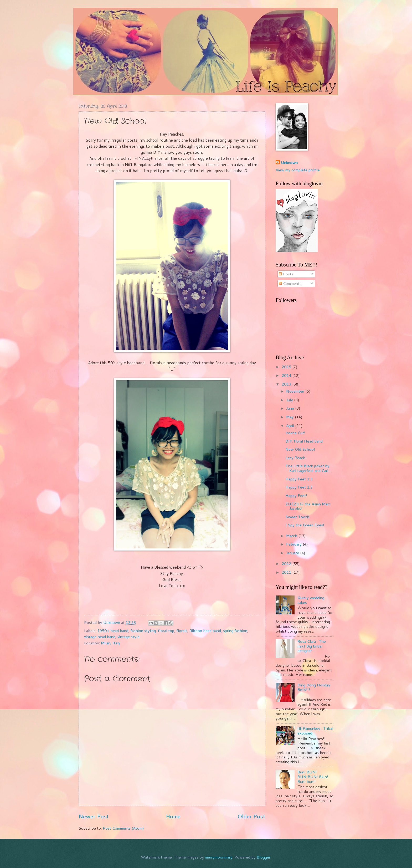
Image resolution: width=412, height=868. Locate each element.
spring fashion (235, 631)
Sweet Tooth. (298, 517)
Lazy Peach (295, 458)
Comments (290, 283)
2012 (287, 564)
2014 (287, 375)
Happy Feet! (296, 495)
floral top (166, 631)
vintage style (128, 637)
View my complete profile (298, 170)
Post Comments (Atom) (123, 828)
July (290, 400)
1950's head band (113, 631)
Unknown (289, 163)
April (291, 426)
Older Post (251, 816)
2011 (287, 572)
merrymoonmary (219, 857)
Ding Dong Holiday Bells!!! (314, 687)
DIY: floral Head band (304, 441)
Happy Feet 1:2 (299, 487)
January (293, 553)
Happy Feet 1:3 (299, 479)
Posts (286, 274)
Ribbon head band (205, 631)
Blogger (264, 857)
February (294, 544)
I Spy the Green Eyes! (305, 525)
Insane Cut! (295, 433)
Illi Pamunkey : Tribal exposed (315, 731)
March (292, 536)
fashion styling (143, 631)
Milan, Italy (111, 643)
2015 (287, 367)
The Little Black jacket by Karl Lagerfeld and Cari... (308, 468)
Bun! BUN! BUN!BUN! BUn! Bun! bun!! (313, 777)
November (296, 391)
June (291, 408)
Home (173, 816)
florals (182, 631)
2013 (287, 384)
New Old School (300, 449)
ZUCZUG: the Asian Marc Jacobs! (308, 506)
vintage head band (100, 637)
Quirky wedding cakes (311, 600)
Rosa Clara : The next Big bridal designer (312, 646)
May (290, 417)
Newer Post (94, 816)
